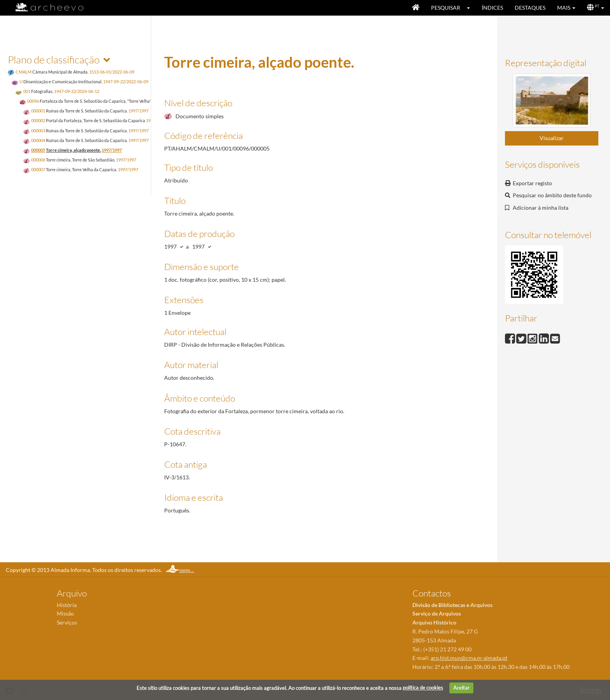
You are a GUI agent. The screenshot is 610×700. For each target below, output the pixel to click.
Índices (492, 8)
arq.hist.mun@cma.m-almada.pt (469, 658)
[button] (471, 8)
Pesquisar (446, 8)
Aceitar (461, 688)
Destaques (530, 8)
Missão (65, 613)
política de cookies (423, 688)
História (67, 605)
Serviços (67, 622)
